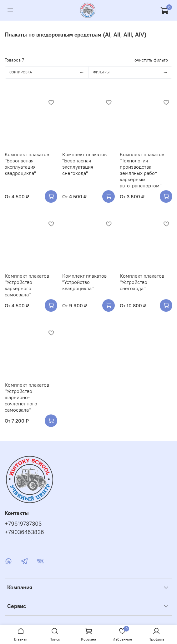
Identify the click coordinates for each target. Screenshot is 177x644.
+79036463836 (24, 532)
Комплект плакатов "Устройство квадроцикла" (84, 282)
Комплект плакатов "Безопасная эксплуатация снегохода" (84, 164)
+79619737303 (23, 524)
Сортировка (49, 72)
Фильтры (133, 72)
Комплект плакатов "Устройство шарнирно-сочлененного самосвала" (27, 397)
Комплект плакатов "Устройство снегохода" (142, 282)
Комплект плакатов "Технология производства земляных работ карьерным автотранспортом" (142, 170)
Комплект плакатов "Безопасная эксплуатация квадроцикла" (27, 164)
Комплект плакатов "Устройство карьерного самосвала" (27, 285)
